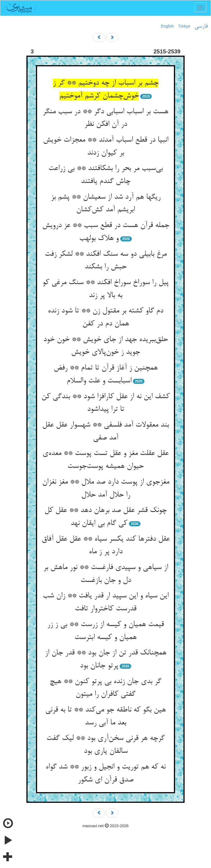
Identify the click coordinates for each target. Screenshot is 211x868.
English (167, 26)
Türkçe (184, 26)
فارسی (201, 26)
